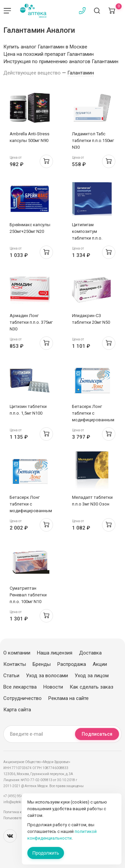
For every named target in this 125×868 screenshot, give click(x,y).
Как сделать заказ (91, 687)
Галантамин (81, 73)
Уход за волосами (47, 676)
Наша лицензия (55, 653)
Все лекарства (20, 687)
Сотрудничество (22, 698)
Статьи (11, 676)
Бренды (42, 664)
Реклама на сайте (68, 698)
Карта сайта (17, 710)
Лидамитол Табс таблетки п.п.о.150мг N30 (93, 140)
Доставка (90, 653)
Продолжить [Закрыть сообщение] (46, 853)
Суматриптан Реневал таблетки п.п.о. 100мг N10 (28, 595)
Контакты (15, 664)
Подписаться (97, 734)
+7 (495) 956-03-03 (18, 796)
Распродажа (72, 664)
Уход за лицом (92, 676)
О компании (17, 653)
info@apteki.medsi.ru (20, 802)
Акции (100, 664)
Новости (53, 687)
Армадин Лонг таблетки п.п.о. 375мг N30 (31, 322)
